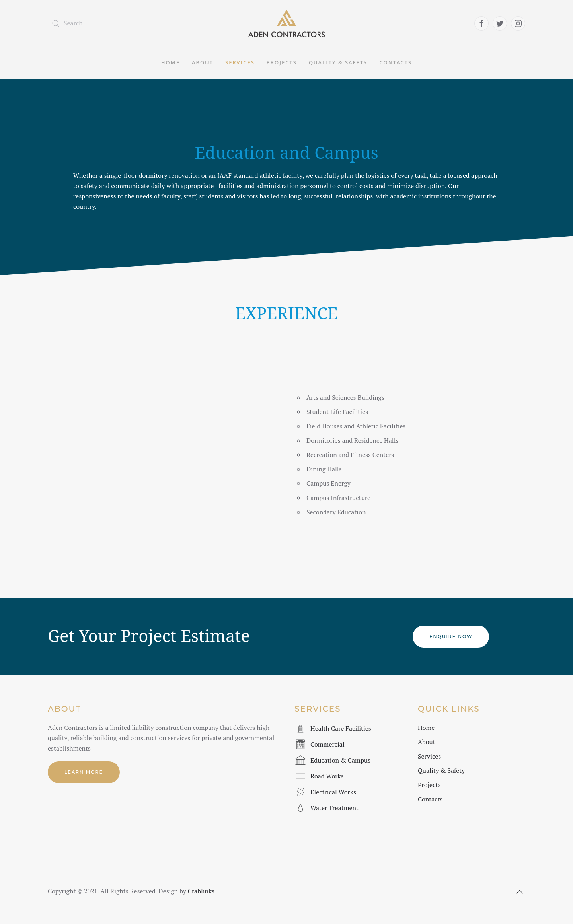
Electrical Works (333, 792)
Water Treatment (334, 808)
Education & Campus (340, 760)
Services (240, 62)
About (203, 62)
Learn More (84, 772)
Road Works (327, 776)
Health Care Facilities (341, 728)
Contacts (396, 62)
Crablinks (201, 891)
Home (171, 62)
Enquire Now (451, 636)
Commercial (327, 744)
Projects (282, 62)
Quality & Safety (338, 62)
